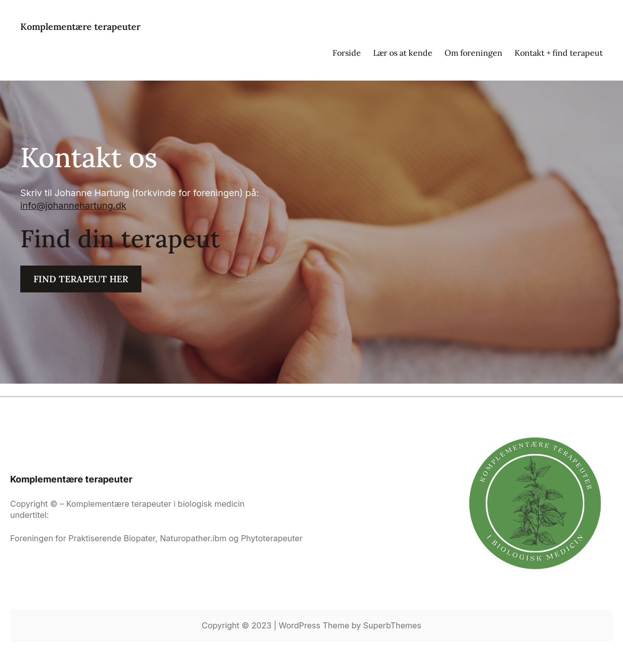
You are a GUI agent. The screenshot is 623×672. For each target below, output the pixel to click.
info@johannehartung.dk (73, 206)
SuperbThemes (392, 625)
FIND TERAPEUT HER (81, 279)
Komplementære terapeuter (80, 27)
